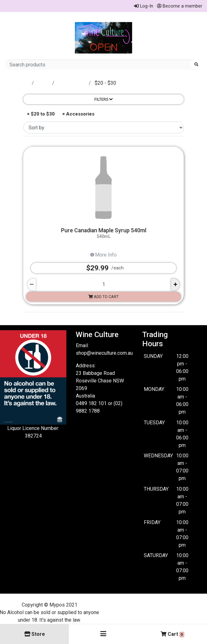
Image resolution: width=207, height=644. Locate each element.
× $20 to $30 (40, 114)
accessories (72, 83)
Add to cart (103, 297)
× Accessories (78, 114)
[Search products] (100, 65)
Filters (103, 99)
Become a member (180, 6)
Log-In (144, 6)
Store (44, 83)
